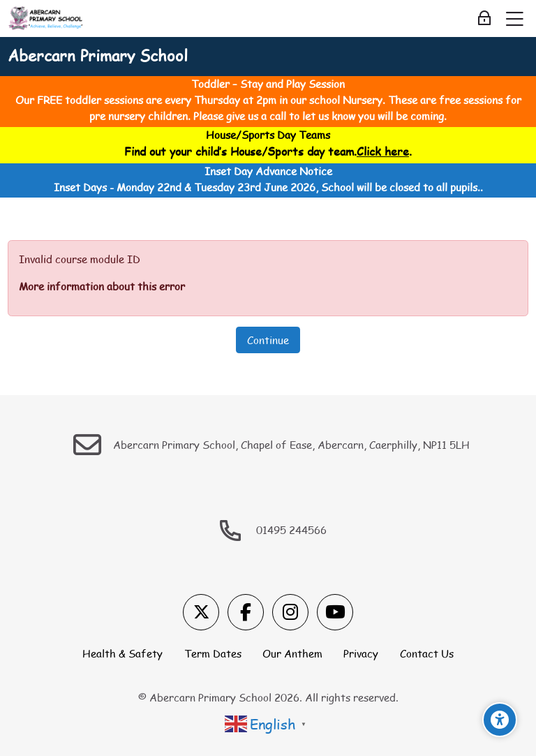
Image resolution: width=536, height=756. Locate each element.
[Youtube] (335, 612)
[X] (201, 612)
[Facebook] (246, 612)
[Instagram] (290, 612)
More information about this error (102, 286)
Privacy (361, 653)
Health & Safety (122, 653)
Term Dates (213, 653)
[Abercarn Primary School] (46, 19)
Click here (383, 151)
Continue (268, 340)
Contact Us (427, 653)
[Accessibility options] (500, 720)
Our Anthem (292, 653)
